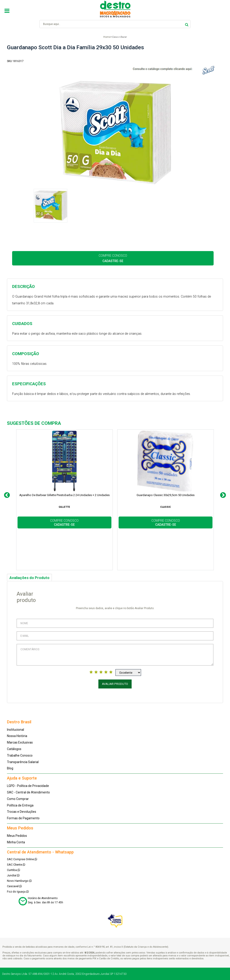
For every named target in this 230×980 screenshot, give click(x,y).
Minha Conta (16, 842)
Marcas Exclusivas (20, 742)
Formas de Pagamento (23, 818)
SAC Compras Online (22, 859)
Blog (10, 768)
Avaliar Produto (115, 684)
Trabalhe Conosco (20, 755)
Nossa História (17, 736)
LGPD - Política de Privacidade (28, 786)
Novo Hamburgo (19, 881)
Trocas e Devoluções (22, 812)
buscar (187, 24)
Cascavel (14, 886)
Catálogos (14, 749)
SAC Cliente (16, 865)
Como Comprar (18, 799)
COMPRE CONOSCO (113, 258)
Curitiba (13, 870)
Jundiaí (13, 875)
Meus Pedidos (17, 836)
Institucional (15, 730)
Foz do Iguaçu (18, 892)
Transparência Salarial (23, 762)
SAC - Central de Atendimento (28, 792)
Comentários (115, 655)
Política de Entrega (20, 805)
